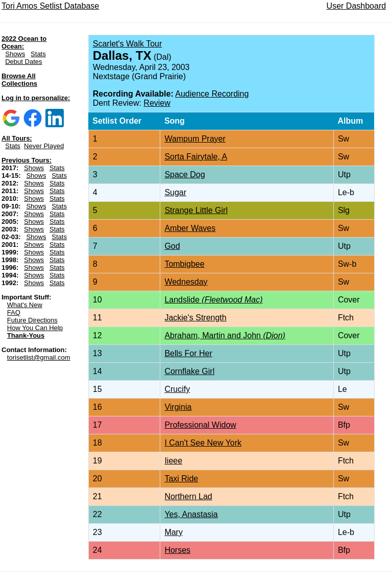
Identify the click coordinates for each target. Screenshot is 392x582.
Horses (177, 550)
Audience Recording (212, 94)
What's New (25, 305)
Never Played (44, 146)
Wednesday (186, 282)
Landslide (213, 300)
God (172, 246)
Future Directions (32, 320)
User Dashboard (357, 6)
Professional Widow (200, 425)
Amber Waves (190, 228)
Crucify (177, 389)
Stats (38, 54)
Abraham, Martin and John (225, 335)
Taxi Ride (181, 479)
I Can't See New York (203, 443)
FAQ (14, 312)
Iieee (173, 461)
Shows (15, 54)
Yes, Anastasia (191, 514)
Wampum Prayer (195, 139)
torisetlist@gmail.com (39, 357)
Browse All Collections (19, 80)
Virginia (178, 407)
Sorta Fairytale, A (196, 157)
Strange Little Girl (196, 210)
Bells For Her (188, 353)
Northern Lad (188, 496)
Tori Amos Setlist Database (50, 6)
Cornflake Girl (189, 371)
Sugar (175, 192)
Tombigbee (184, 264)
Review (157, 103)
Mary (174, 532)
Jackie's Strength (195, 318)
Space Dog (185, 174)
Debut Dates (23, 62)
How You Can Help (35, 328)
